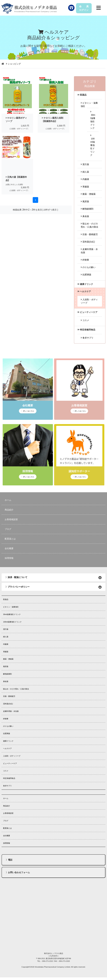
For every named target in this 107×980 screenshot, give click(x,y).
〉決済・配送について (16, 577)
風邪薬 (85, 201)
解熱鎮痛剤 (87, 209)
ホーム (8, 500)
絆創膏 (85, 260)
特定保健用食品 (9, 778)
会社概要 (9, 548)
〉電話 (9, 860)
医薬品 (6, 599)
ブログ (8, 529)
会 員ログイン (84, 8)
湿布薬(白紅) (88, 242)
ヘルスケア (7, 748)
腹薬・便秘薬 (88, 194)
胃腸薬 (85, 187)
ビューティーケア (10, 763)
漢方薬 (85, 164)
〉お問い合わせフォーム (18, 872)
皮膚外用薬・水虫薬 (11, 711)
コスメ (85, 320)
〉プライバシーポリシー (18, 587)
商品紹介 (9, 510)
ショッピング (14, 64)
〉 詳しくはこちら (28, 411)
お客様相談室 (11, 519)
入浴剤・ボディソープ (12, 756)
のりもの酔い (88, 267)
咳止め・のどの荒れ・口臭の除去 (16, 689)
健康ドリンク (8, 741)
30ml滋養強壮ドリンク (12, 614)
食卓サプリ (87, 338)
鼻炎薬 (85, 216)
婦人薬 (85, 172)
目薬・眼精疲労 (89, 234)
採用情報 (9, 558)
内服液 (85, 179)
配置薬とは (10, 539)
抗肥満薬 (86, 275)
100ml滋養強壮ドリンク (93, 145)
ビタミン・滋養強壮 (11, 607)
